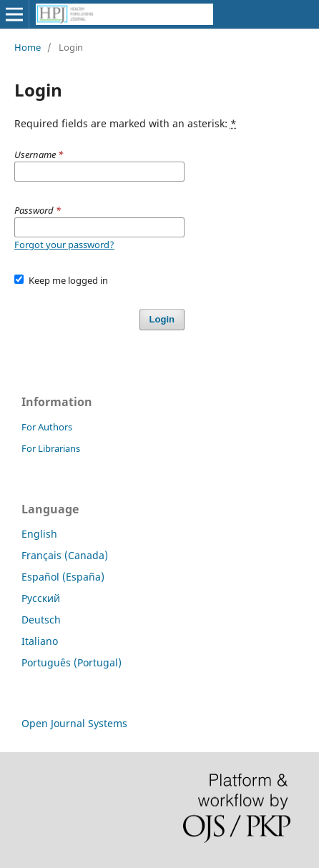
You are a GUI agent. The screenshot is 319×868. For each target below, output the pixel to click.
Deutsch (41, 620)
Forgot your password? (64, 245)
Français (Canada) (65, 555)
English (39, 534)
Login (162, 319)
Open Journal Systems (74, 723)
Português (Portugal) (72, 662)
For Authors (47, 427)
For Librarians (51, 448)
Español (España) (63, 577)
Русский (41, 598)
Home (28, 47)
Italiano (40, 641)
